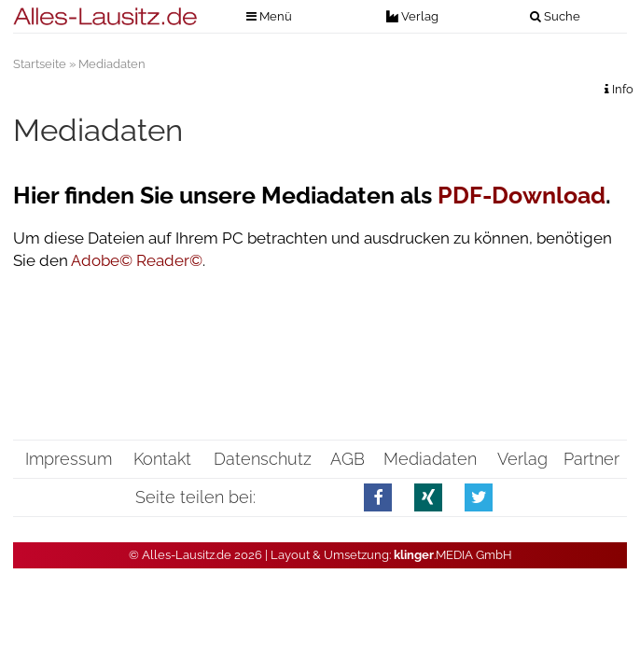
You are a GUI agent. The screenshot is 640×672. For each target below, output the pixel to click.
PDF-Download (522, 196)
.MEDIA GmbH (453, 555)
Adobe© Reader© (137, 260)
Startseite (40, 64)
